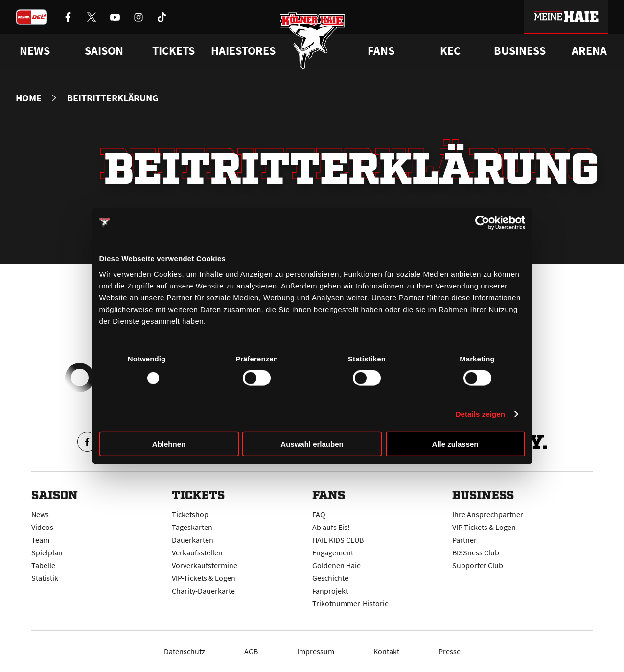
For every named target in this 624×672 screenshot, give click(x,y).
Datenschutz (185, 651)
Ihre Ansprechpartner (488, 514)
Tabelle (43, 565)
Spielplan (47, 552)
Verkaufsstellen (197, 552)
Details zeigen (480, 414)
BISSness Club (476, 552)
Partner (464, 540)
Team (40, 540)
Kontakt (386, 651)
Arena (589, 51)
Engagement (333, 552)
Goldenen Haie (336, 565)
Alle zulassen (455, 444)
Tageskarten (192, 527)
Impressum (316, 651)
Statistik (45, 578)
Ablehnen (169, 444)
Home (29, 98)
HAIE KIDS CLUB (338, 540)
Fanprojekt (330, 591)
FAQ (319, 514)
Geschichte (330, 578)
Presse (450, 651)
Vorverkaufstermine (205, 565)
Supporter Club (478, 565)
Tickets (173, 51)
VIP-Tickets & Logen (204, 578)
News (40, 514)
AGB (251, 651)
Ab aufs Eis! (331, 527)
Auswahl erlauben (312, 444)
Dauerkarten (193, 540)
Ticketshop (190, 514)
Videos (42, 527)
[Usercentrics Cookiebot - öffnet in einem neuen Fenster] (482, 223)
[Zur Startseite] (312, 40)
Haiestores (243, 51)
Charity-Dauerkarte (203, 591)
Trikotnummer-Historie (350, 603)
